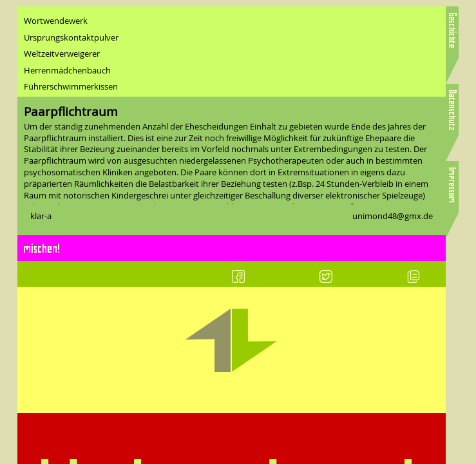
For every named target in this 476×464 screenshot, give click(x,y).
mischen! (42, 248)
